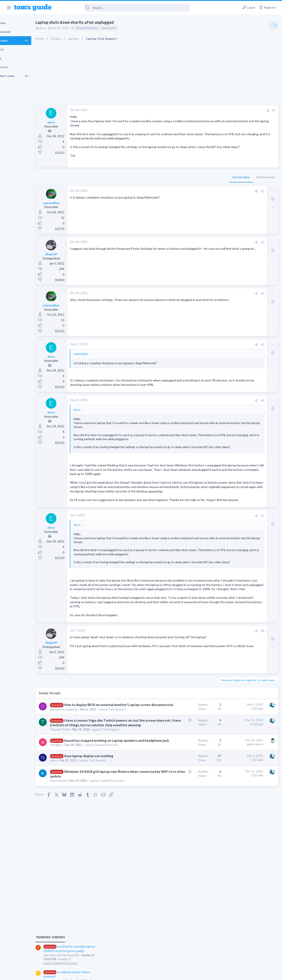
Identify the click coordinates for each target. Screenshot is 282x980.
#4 (191, 302)
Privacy (152, 974)
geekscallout (184, 823)
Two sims (226, 300)
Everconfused (74, 890)
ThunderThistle (75, 804)
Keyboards (124, 28)
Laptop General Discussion (237, 266)
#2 (191, 200)
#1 (203, 110)
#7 (191, 546)
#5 (191, 353)
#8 (191, 678)
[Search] (124, 8)
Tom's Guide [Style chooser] (246, 955)
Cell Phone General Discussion (239, 312)
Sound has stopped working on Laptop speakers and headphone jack (90, 824)
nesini (69, 857)
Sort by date (170, 186)
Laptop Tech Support (79, 770)
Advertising (94, 974)
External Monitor (102, 28)
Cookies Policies (124, 974)
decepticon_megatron (79, 766)
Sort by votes (194, 186)
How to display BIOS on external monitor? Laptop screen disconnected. (90, 757)
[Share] (196, 110)
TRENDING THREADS (226, 240)
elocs (58, 28)
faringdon (71, 833)
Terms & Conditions (183, 974)
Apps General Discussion (235, 334)
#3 (191, 251)
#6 (191, 413)
